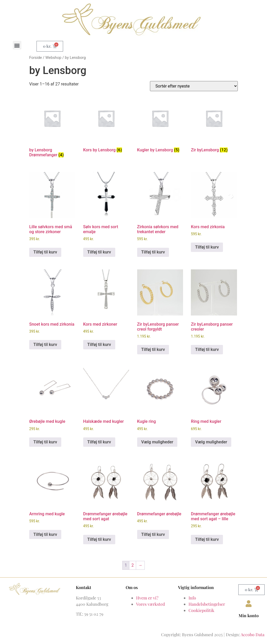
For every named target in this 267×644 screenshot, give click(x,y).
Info (192, 598)
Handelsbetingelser (207, 604)
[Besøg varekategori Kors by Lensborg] (106, 125)
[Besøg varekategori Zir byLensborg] (214, 125)
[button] (17, 45)
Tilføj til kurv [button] (45, 252)
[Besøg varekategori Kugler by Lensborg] (160, 125)
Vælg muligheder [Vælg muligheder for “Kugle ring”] (157, 442)
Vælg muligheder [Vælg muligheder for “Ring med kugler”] (211, 442)
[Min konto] (249, 604)
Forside (36, 58)
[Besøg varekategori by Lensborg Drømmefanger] (52, 128)
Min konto (249, 615)
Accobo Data (253, 634)
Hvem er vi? (147, 598)
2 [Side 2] (133, 565)
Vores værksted (150, 604)
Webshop (53, 58)
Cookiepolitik (201, 610)
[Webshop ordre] (194, 86)
